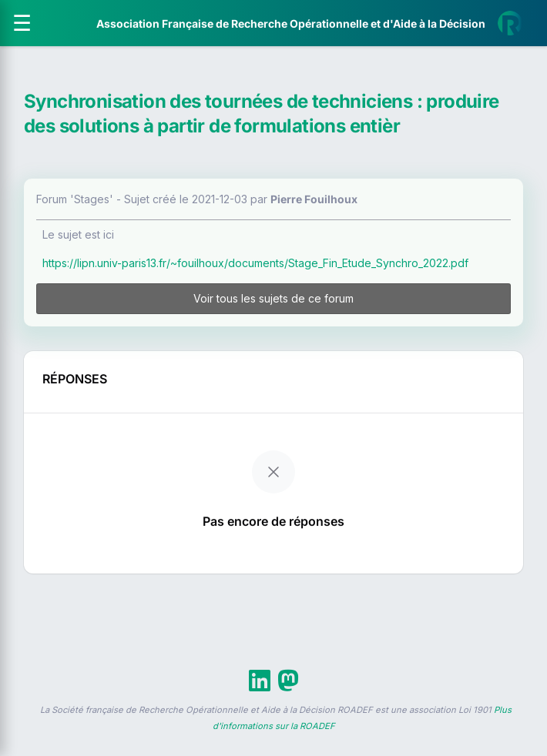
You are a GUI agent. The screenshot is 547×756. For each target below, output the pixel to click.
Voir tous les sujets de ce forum (273, 298)
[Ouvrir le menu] (22, 23)
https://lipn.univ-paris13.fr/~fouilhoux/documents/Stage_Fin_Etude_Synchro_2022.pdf (255, 263)
